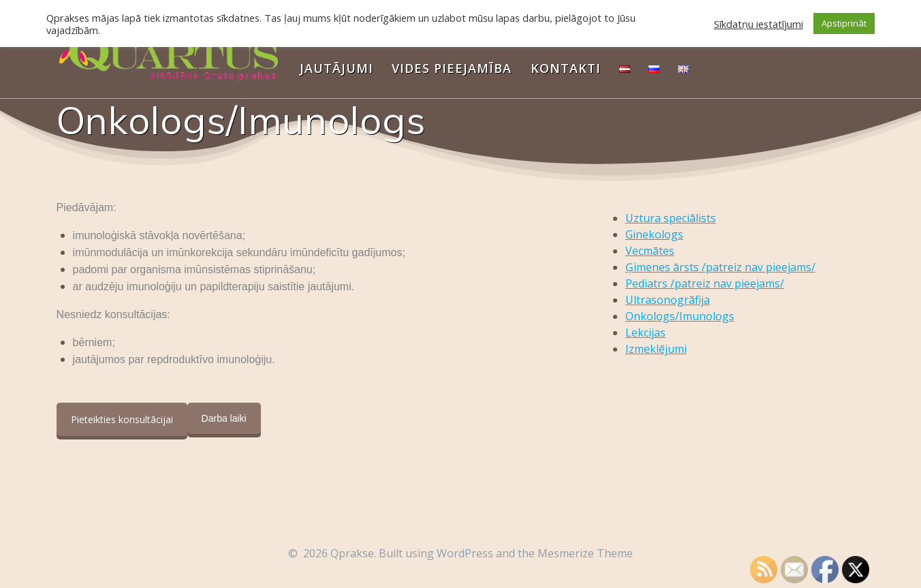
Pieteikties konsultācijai (122, 419)
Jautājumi (337, 68)
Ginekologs (654, 234)
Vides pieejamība (452, 68)
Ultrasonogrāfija (668, 300)
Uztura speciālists (671, 218)
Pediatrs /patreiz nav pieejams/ (705, 283)
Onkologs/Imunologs (680, 316)
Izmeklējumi (656, 349)
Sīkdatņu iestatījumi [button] (759, 24)
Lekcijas (645, 332)
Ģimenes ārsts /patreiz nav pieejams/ (720, 267)
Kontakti (566, 68)
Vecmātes (650, 251)
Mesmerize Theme (585, 553)
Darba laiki (224, 418)
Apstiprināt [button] (844, 23)
